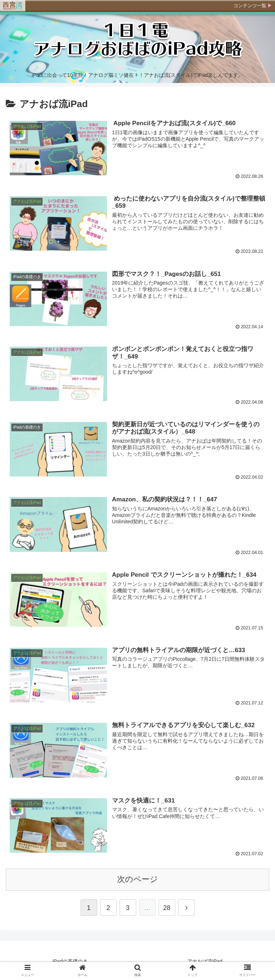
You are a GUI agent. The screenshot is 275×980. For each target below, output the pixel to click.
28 (167, 906)
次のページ (137, 878)
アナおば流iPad (205, 960)
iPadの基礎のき (70, 960)
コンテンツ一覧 (250, 6)
